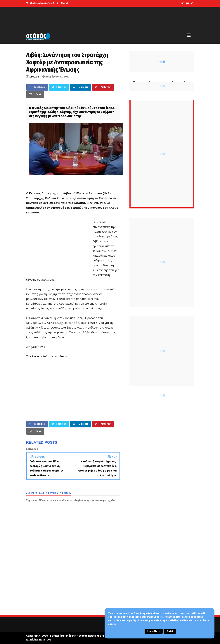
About (64, 3)
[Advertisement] (59, 246)
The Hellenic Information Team (47, 356)
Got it (170, 631)
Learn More (154, 631)
